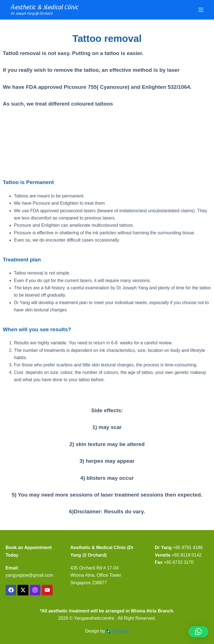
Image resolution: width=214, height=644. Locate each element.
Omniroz (120, 631)
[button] (198, 632)
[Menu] (201, 10)
